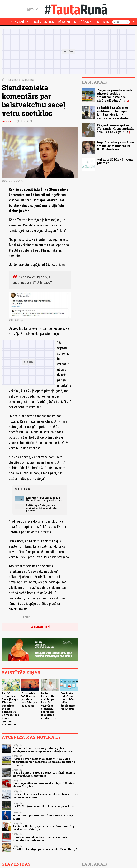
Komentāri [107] (40, 627)
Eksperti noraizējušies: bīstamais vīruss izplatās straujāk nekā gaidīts (116, 129)
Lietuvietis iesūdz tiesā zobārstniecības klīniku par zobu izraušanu (45, 796)
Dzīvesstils (44, 22)
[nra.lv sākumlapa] (32, 9)
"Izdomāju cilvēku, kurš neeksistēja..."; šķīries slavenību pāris (43, 785)
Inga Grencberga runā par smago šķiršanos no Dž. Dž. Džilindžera (116, 146)
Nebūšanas (84, 22)
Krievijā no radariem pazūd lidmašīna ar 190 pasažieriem (44, 499)
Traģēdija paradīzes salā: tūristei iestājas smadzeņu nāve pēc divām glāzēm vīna (115, 95)
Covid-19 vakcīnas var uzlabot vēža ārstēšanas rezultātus (68, 701)
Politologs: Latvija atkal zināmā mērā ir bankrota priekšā (41, 508)
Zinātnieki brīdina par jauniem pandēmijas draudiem (29, 699)
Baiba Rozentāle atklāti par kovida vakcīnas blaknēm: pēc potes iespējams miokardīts (49, 706)
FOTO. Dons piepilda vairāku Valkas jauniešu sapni (43, 817)
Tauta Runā (14, 80)
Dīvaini (64, 22)
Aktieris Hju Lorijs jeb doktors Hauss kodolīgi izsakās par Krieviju (44, 828)
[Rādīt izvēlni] (4, 22)
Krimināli (106, 22)
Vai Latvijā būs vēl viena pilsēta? (115, 161)
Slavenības (21, 22)
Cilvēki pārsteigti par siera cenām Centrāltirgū (45, 849)
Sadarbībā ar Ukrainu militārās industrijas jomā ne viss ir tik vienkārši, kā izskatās (113, 113)
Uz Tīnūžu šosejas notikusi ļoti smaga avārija (43, 806)
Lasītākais (94, 82)
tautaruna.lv (8, 121)
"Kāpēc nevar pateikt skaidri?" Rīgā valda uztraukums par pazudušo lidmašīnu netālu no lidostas (44, 762)
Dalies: (27, 617)
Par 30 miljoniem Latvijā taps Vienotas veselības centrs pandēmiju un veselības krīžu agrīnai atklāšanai (10, 709)
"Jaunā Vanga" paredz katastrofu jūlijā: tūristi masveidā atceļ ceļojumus (44, 774)
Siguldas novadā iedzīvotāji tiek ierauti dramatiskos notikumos (40, 838)
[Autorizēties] (133, 22)
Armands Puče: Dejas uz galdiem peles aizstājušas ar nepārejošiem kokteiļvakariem (43, 750)
